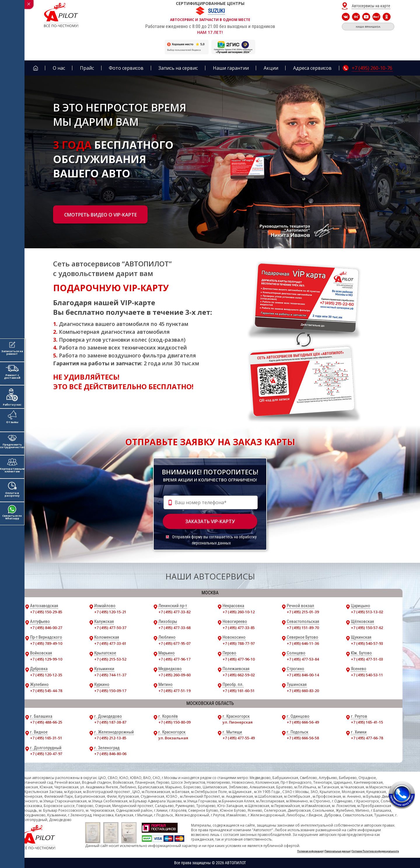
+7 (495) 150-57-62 (367, 628)
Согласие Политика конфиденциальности (375, 851)
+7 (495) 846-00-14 (303, 675)
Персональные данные (337, 851)
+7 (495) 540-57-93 (367, 643)
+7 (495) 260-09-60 (174, 675)
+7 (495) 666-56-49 (303, 722)
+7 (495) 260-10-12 (239, 612)
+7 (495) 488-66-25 (46, 722)
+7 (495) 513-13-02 (367, 612)
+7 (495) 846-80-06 (110, 754)
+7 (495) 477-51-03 (367, 659)
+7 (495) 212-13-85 (110, 738)
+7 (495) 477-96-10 (239, 659)
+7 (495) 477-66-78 (367, 738)
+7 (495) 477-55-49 (239, 738)
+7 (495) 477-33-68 (174, 628)
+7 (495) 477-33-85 (239, 628)
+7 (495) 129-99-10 (46, 659)
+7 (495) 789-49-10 (46, 643)
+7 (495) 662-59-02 (239, 675)
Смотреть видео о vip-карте (100, 215)
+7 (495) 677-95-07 (174, 643)
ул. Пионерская (238, 722)
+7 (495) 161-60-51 (239, 691)
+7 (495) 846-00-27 (46, 628)
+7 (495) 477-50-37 (110, 628)
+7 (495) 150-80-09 (174, 722)
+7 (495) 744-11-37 (110, 675)
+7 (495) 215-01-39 (303, 612)
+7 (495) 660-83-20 (303, 691)
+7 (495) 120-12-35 (46, 675)
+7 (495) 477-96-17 (174, 659)
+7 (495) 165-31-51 (46, 738)
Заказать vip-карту (210, 521)
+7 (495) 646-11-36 (303, 643)
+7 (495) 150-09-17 (110, 691)
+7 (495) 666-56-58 (303, 738)
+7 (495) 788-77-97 (239, 643)
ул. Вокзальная (173, 738)
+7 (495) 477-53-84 (303, 659)
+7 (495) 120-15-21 (110, 612)
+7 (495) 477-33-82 (174, 612)
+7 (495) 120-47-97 (46, 754)
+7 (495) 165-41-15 (367, 722)
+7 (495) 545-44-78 (46, 691)
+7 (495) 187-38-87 (110, 722)
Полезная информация (310, 851)
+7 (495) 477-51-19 (174, 691)
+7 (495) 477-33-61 (110, 643)
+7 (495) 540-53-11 (367, 675)
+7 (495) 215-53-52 (110, 659)
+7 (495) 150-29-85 (46, 612)
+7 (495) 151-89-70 (303, 628)
